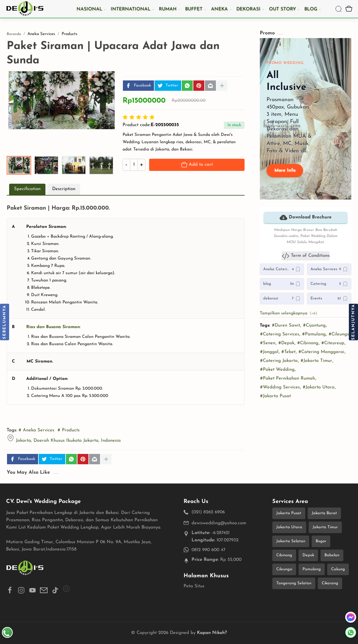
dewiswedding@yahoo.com (219, 523)
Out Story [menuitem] (282, 9)
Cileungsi (284, 569)
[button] (187, 86)
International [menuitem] (131, 9)
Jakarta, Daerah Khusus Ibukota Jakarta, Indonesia (68, 441)
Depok (308, 555)
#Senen (268, 343)
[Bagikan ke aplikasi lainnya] (222, 86)
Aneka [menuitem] (219, 9)
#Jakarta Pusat (276, 396)
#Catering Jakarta (279, 361)
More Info (285, 170)
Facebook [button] (137, 86)
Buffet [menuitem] (194, 9)
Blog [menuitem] (311, 9)
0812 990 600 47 (208, 550)
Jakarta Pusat (289, 513)
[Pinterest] (199, 86)
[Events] (329, 299)
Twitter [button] (167, 86)
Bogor (321, 541)
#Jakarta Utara (319, 387)
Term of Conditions (306, 256)
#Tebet (288, 352)
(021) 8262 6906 (208, 512)
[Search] (338, 9)
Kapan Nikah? (212, 633)
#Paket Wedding (277, 370)
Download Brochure (306, 218)
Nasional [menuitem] (89, 9)
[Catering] (329, 284)
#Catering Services (280, 334)
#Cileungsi (339, 334)
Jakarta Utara (289, 527)
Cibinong (284, 555)
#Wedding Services (280, 387)
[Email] (210, 86)
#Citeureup (333, 343)
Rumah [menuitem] (168, 9)
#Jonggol (269, 352)
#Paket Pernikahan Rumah (288, 379)
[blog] (282, 284)
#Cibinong (308, 343)
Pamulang (312, 569)
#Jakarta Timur (316, 361)
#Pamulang (314, 334)
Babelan (332, 555)
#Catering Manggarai (321, 352)
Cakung (338, 569)
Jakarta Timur (325, 527)
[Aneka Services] (329, 269)
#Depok (286, 343)
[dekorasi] (282, 299)
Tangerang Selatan (294, 583)
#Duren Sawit (286, 326)
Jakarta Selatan (291, 541)
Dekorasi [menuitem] (248, 9)
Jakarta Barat (324, 513)
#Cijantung (314, 326)
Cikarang (330, 583)
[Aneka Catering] (282, 269)
